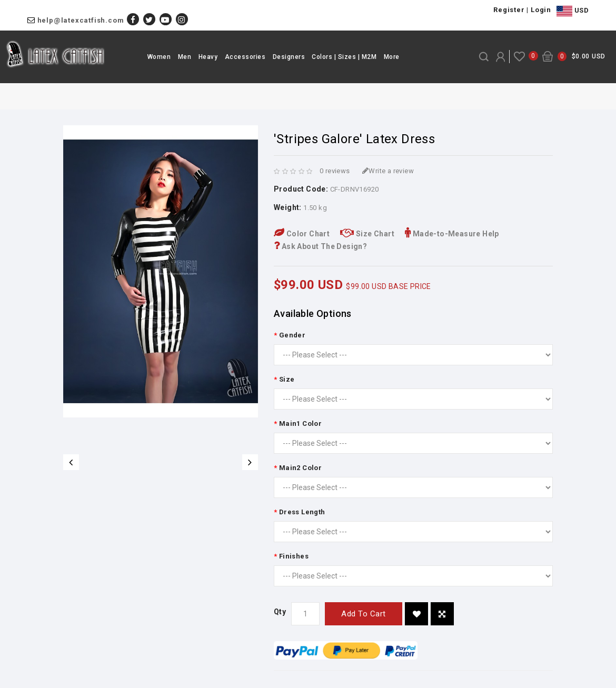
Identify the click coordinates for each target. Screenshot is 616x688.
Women (159, 57)
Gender (292, 335)
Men (185, 57)
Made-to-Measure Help (452, 234)
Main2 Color (300, 468)
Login (541, 10)
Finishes (294, 556)
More (392, 57)
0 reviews (335, 171)
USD (573, 11)
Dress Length (302, 512)
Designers (289, 57)
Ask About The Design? (320, 246)
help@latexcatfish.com (81, 20)
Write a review (388, 171)
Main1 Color (300, 423)
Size (287, 379)
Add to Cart (364, 614)
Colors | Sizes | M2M (344, 57)
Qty (280, 612)
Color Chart (302, 234)
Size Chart (367, 234)
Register (509, 10)
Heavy (208, 57)
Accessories (245, 57)
